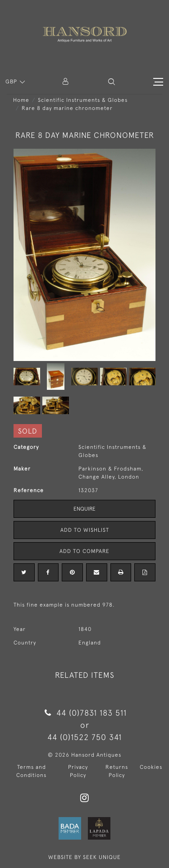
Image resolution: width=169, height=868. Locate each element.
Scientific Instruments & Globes (83, 100)
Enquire (84, 509)
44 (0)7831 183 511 (84, 713)
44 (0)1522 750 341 (84, 737)
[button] (112, 82)
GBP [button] (12, 82)
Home (21, 100)
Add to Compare (84, 551)
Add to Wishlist (85, 530)
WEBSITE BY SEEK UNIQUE (84, 857)
